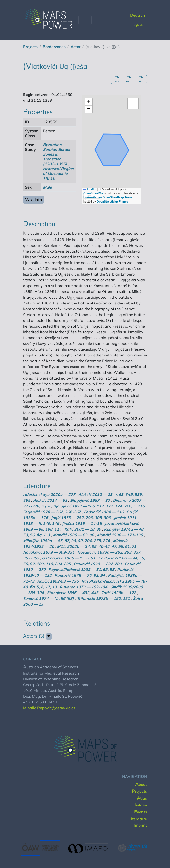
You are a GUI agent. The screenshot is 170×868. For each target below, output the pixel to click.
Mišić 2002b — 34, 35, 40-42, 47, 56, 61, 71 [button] (97, 546)
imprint (140, 825)
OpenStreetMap (94, 193)
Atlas (142, 798)
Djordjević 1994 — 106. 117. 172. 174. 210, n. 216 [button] (99, 506)
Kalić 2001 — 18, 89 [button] (83, 529)
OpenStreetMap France (112, 202)
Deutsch (137, 15)
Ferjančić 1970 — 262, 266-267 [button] (52, 512)
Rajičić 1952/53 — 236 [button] (58, 581)
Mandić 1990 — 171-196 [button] (120, 535)
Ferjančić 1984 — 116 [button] (104, 512)
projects (30, 47)
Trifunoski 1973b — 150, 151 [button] (103, 598)
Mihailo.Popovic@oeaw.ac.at (49, 708)
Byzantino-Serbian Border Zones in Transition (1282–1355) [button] (57, 154)
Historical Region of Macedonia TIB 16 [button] (58, 173)
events (141, 812)
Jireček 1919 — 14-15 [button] (82, 523)
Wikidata (34, 200)
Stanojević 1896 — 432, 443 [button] (73, 593)
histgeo (140, 805)
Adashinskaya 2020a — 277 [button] (49, 494)
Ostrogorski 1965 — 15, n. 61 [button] (69, 558)
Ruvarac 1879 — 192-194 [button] (83, 587)
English (137, 25)
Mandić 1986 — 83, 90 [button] (73, 535)
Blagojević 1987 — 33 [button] (90, 500)
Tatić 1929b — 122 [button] (119, 593)
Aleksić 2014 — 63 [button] (50, 500)
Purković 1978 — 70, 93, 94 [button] (80, 575)
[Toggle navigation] (85, 20)
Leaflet (90, 190)
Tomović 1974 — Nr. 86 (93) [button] (49, 598)
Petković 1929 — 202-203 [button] (98, 564)
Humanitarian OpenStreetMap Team (108, 197)
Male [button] (47, 187)
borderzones (54, 47)
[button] (89, 102)
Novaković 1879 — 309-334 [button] (49, 552)
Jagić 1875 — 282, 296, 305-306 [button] (81, 518)
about (141, 784)
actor (76, 47)
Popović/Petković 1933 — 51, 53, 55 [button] (81, 570)
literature (138, 819)
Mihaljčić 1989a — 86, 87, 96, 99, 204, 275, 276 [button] (67, 541)
